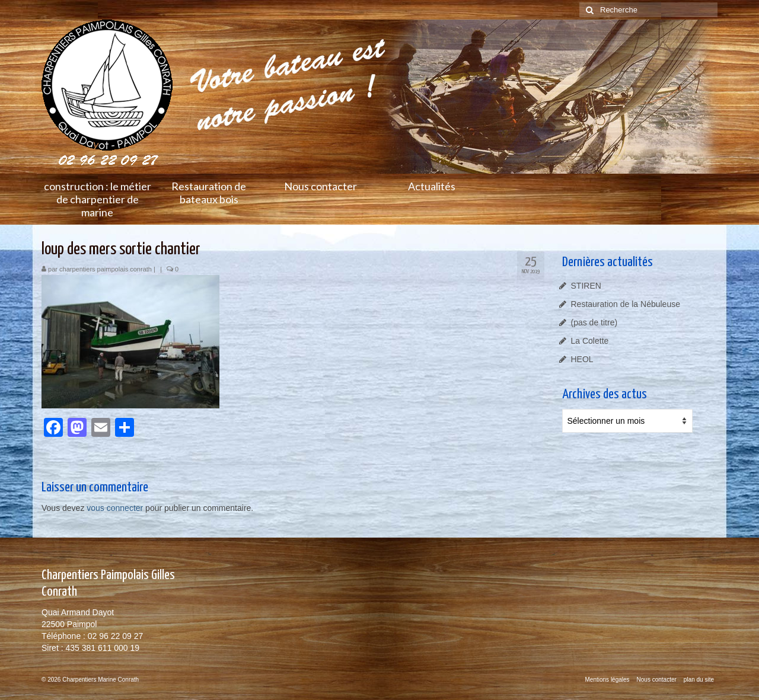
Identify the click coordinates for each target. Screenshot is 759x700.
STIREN (586, 286)
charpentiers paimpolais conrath (106, 269)
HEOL (582, 359)
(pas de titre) (594, 322)
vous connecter (115, 508)
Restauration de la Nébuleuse (626, 304)
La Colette (590, 341)
